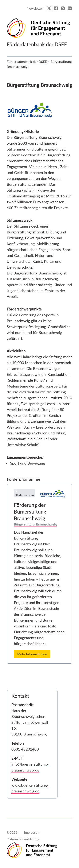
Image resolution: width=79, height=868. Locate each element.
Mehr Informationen (32, 654)
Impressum (32, 832)
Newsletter (35, 8)
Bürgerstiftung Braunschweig (35, 524)
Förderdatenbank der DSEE (27, 61)
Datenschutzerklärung (23, 839)
